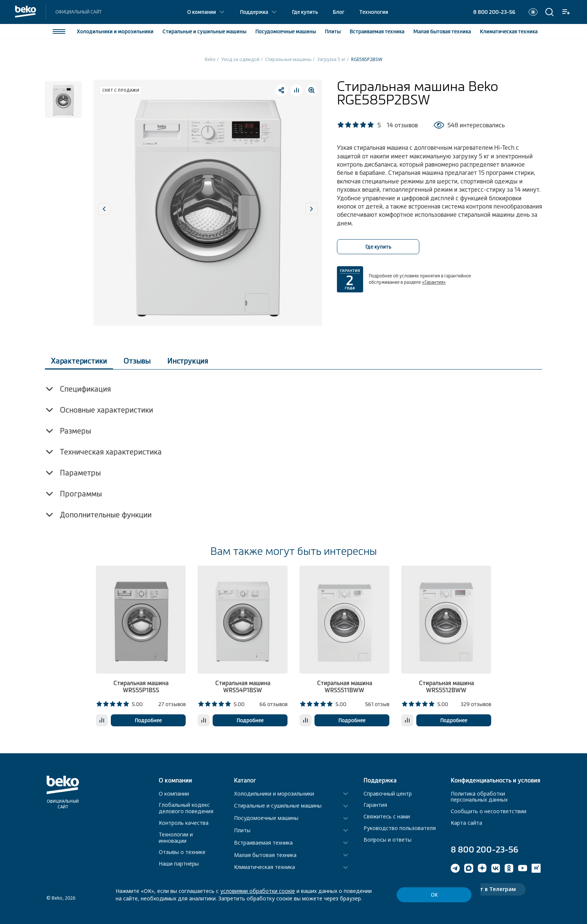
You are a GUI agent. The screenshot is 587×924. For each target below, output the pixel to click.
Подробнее (148, 720)
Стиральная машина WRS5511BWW (345, 686)
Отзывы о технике (182, 852)
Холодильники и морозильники (274, 794)
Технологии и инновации (176, 838)
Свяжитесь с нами (387, 816)
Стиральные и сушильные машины (278, 806)
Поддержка (254, 12)
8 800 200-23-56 (494, 12)
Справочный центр (388, 794)
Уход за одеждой (240, 59)
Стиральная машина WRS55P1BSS (141, 686)
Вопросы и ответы (387, 840)
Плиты (333, 31)
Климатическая (509, 31)
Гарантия (375, 805)
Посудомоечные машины (266, 818)
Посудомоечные (286, 31)
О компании (202, 12)
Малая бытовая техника (265, 855)
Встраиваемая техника (263, 843)
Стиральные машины (288, 59)
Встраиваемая (377, 31)
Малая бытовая (442, 31)
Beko (210, 59)
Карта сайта (466, 823)
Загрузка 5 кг (331, 59)
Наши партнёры (179, 864)
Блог (339, 12)
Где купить (305, 12)
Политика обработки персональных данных (479, 797)
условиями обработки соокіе (258, 891)
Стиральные (204, 31)
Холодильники (115, 31)
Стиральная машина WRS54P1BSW (243, 686)
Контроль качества (184, 823)
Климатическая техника (264, 867)
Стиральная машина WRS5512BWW (446, 686)
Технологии (374, 12)
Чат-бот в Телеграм (488, 889)
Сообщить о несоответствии (489, 811)
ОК (434, 895)
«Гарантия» (434, 282)
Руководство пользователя (400, 828)
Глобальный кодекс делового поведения (186, 808)
